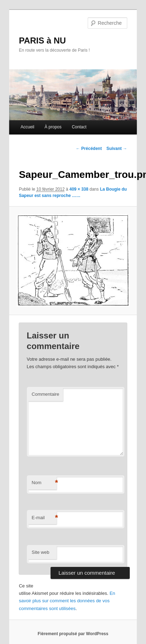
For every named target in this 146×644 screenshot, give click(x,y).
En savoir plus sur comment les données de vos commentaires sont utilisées (67, 601)
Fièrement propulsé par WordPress (73, 634)
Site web (41, 552)
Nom (44, 483)
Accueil (27, 127)
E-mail (44, 518)
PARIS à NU (42, 40)
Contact (79, 127)
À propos (53, 127)
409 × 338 (79, 189)
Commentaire (46, 394)
